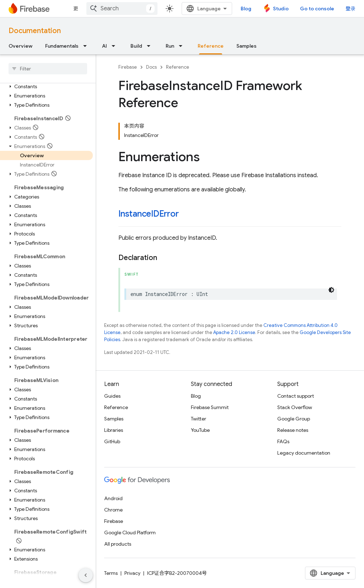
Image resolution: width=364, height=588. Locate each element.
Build (136, 46)
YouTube (200, 430)
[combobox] (122, 9)
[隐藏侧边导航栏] (86, 575)
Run (170, 46)
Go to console (317, 9)
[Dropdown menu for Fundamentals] (87, 46)
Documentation (35, 31)
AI (105, 46)
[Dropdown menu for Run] (183, 46)
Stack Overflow (295, 407)
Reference (178, 67)
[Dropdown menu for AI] (116, 46)
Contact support (296, 396)
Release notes (293, 430)
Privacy (132, 573)
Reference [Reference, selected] (211, 46)
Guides (112, 396)
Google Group (294, 419)
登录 (350, 9)
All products (118, 544)
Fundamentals (62, 46)
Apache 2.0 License (234, 332)
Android (113, 498)
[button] (46, 86)
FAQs (283, 441)
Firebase (128, 67)
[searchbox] (48, 69)
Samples (247, 46)
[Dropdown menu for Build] (151, 46)
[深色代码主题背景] (331, 290)
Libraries (114, 430)
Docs (151, 67)
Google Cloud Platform (130, 533)
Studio (281, 9)
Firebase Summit (210, 407)
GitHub (112, 441)
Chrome (113, 510)
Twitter (199, 419)
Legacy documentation (304, 453)
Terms (111, 573)
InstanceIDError (148, 214)
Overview (20, 46)
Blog (246, 9)
